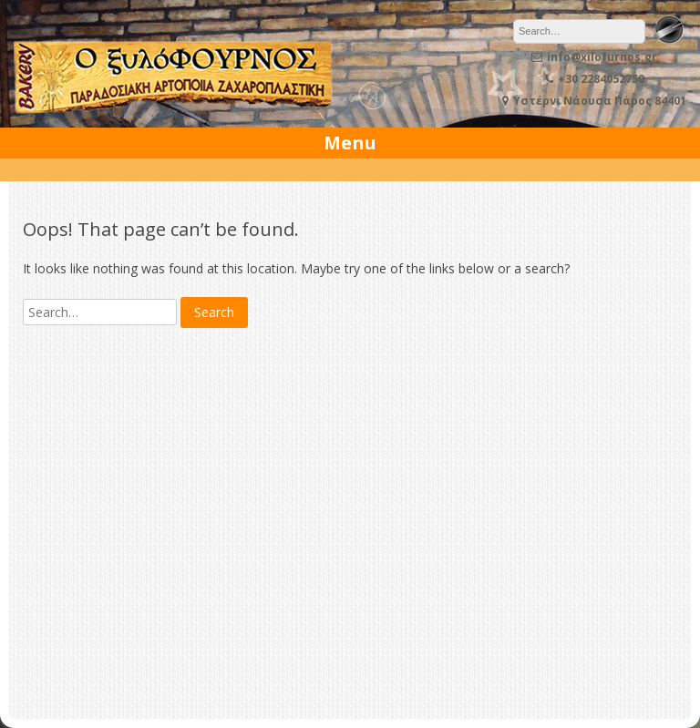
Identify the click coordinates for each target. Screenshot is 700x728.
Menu (350, 143)
